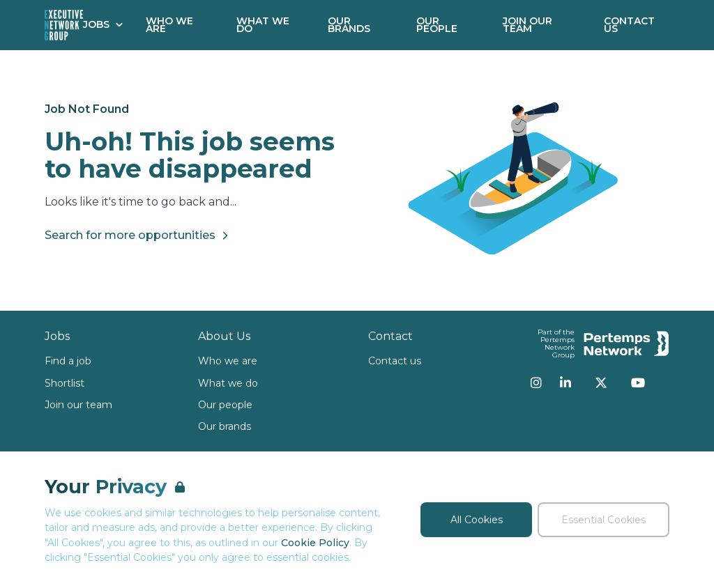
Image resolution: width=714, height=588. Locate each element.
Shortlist (64, 383)
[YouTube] (638, 382)
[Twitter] (601, 382)
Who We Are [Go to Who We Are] (169, 25)
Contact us (395, 361)
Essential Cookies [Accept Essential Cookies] (603, 520)
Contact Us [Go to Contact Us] (629, 25)
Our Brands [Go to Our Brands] (349, 25)
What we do (228, 383)
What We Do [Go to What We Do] (263, 25)
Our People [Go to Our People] (437, 25)
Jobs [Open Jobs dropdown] (103, 24)
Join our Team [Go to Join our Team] (527, 25)
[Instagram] (536, 382)
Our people (225, 405)
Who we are (228, 361)
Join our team (78, 405)
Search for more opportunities (138, 235)
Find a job (68, 361)
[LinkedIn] (565, 382)
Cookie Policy (315, 543)
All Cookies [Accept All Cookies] (477, 520)
